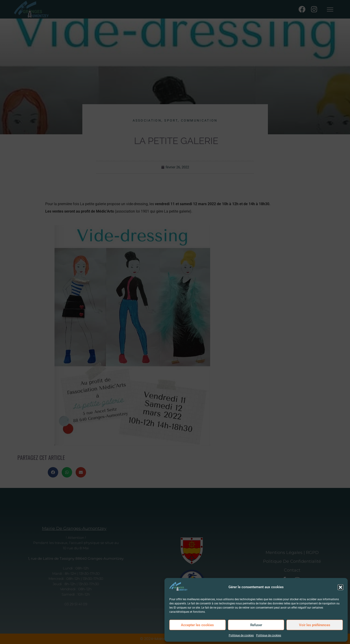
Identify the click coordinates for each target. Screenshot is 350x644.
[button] (340, 587)
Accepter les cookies (197, 625)
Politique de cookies (241, 635)
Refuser (256, 625)
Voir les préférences (315, 625)
